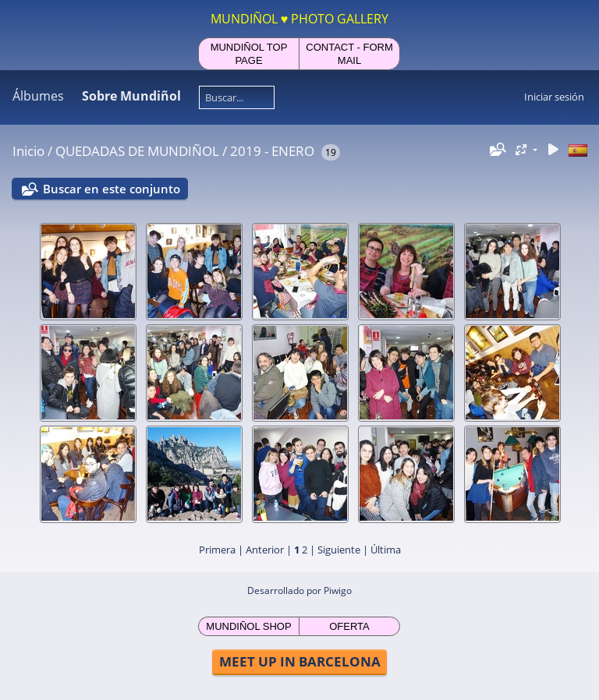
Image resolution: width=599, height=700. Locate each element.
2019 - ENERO (272, 151)
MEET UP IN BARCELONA (300, 661)
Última (386, 550)
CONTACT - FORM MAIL (349, 54)
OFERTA (349, 626)
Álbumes (38, 96)
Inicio (28, 151)
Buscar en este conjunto (112, 189)
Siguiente (339, 550)
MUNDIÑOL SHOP (248, 626)
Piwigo (338, 590)
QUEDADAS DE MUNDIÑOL (137, 151)
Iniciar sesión (554, 97)
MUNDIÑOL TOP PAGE (249, 54)
